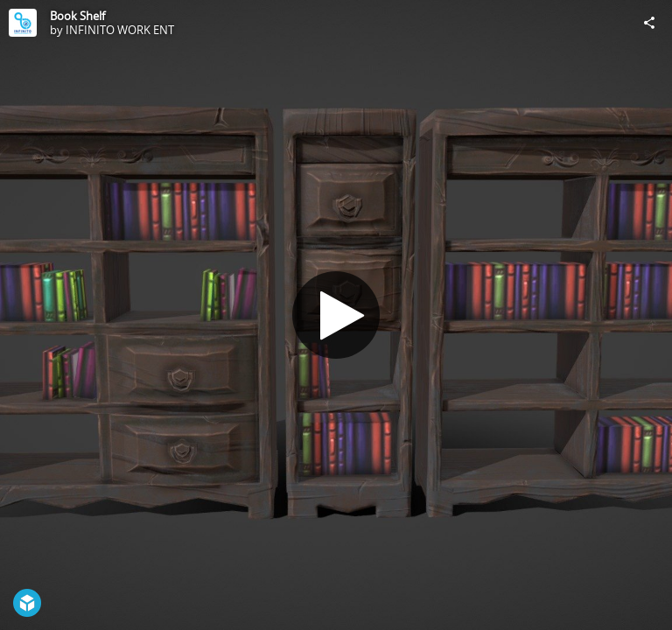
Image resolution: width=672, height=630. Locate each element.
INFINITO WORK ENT (120, 30)
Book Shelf (77, 16)
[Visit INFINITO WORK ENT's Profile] (23, 23)
